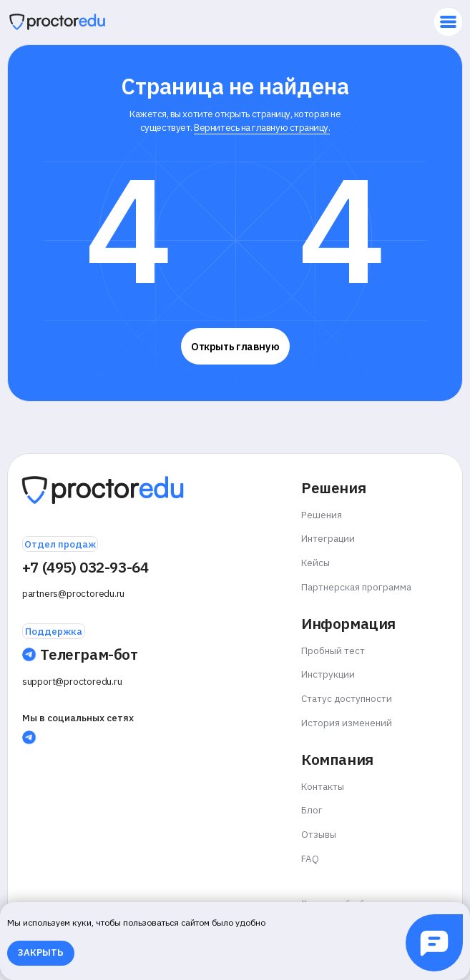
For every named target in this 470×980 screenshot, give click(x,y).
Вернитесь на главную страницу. (262, 127)
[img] (57, 22)
